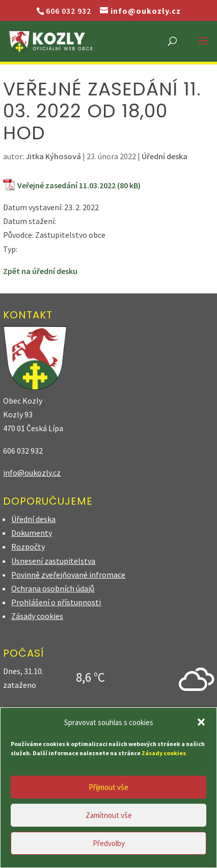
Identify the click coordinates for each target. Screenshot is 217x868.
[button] (201, 722)
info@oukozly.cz (32, 473)
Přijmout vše (108, 787)
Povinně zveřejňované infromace (68, 575)
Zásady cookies (37, 616)
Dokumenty (32, 533)
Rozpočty (28, 547)
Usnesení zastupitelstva (53, 561)
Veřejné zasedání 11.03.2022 (66, 185)
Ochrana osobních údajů (53, 588)
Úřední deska (165, 156)
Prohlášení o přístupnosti (56, 602)
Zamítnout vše (109, 815)
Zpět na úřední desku (40, 271)
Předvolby (109, 843)
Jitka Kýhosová (53, 156)
